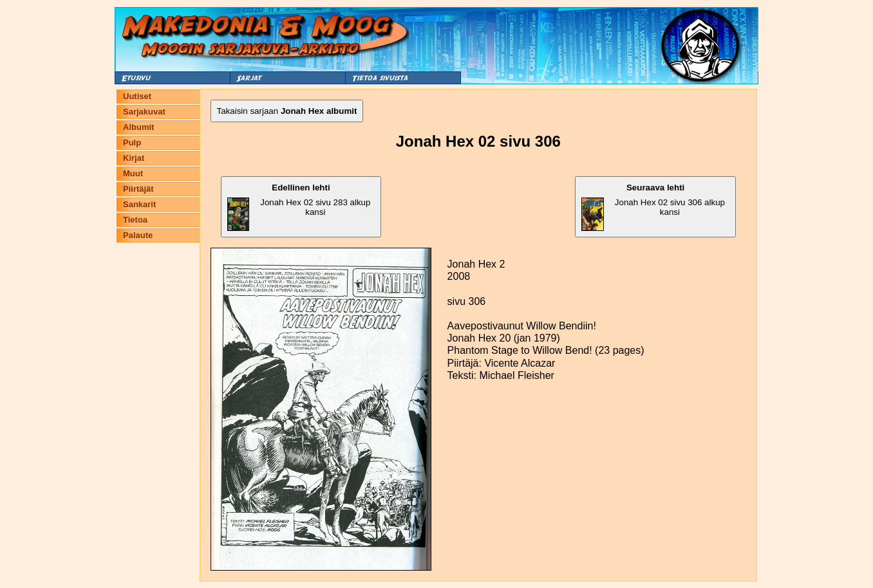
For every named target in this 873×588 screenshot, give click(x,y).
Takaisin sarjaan (287, 111)
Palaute (138, 235)
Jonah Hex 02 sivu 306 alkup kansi (653, 207)
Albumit (138, 127)
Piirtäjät (138, 189)
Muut (133, 173)
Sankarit (139, 204)
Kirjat (134, 158)
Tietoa (135, 220)
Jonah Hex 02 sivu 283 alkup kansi (299, 207)
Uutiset (137, 96)
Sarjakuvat (144, 112)
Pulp (132, 142)
